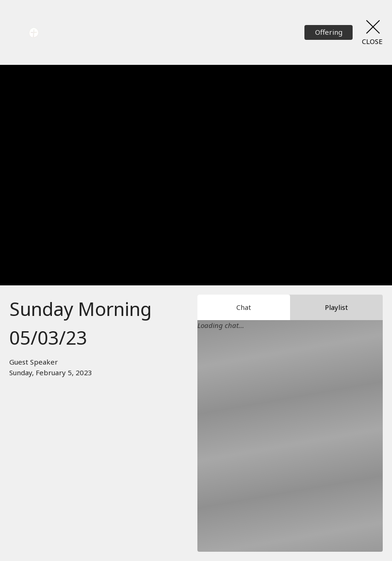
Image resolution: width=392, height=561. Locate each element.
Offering (329, 32)
